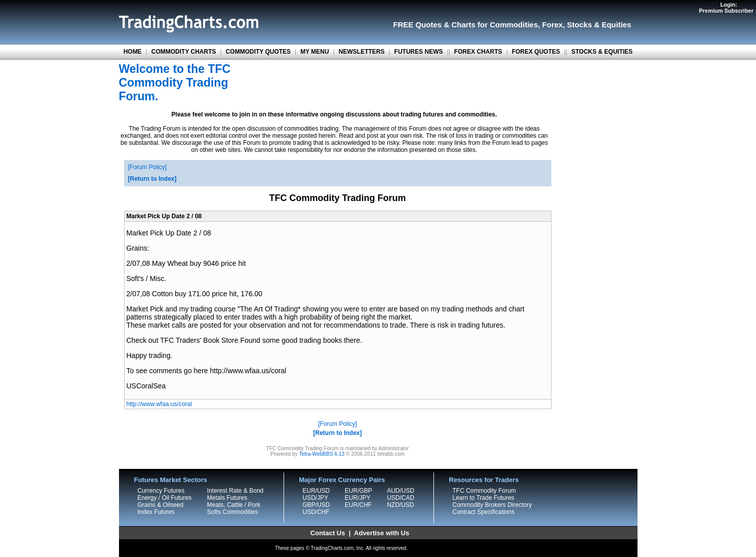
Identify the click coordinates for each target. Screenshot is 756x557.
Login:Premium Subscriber (726, 8)
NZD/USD (400, 505)
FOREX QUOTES (536, 52)
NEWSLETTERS (362, 52)
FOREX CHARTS (478, 52)
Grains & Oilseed (161, 505)
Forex (553, 25)
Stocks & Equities (599, 25)
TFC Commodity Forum (484, 491)
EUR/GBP (359, 491)
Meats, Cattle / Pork (234, 505)
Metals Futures (227, 498)
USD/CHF (316, 512)
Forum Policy (147, 167)
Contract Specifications (484, 512)
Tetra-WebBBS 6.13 (322, 454)
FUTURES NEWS (419, 52)
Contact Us (328, 533)
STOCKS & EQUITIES (602, 52)
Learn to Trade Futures (484, 498)
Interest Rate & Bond (235, 491)
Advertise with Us (382, 533)
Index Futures (156, 512)
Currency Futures (161, 491)
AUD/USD (401, 491)
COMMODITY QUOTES (258, 52)
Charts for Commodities (494, 25)
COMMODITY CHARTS (184, 52)
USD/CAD (401, 498)
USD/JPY (316, 498)
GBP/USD (316, 505)
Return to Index (152, 179)
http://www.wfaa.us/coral (159, 404)
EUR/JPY (358, 498)
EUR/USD (316, 491)
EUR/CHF (358, 505)
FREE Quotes (417, 25)
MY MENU (314, 52)
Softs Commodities (233, 512)
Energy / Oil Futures (165, 498)
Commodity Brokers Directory (492, 505)
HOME (133, 52)
